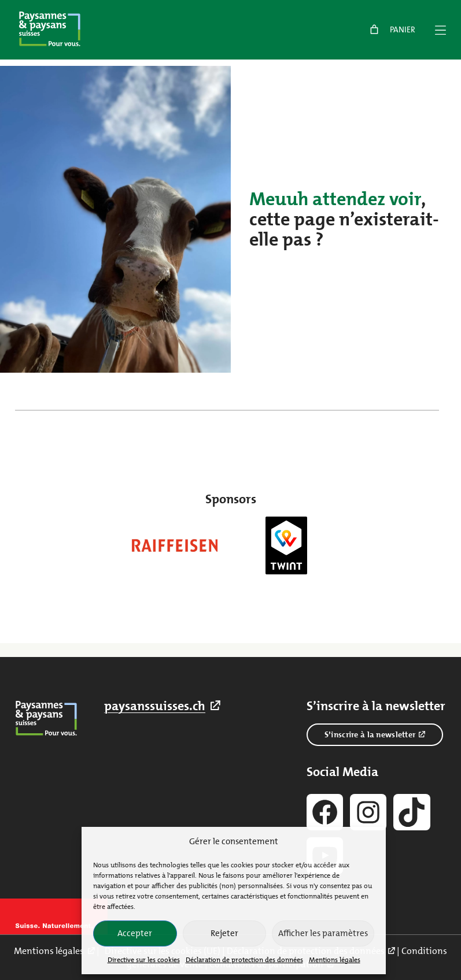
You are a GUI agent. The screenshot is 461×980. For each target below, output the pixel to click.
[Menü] (440, 30)
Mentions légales (335, 960)
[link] (391, 29)
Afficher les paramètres (323, 933)
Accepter (135, 933)
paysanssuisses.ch (155, 706)
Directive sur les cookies (144, 960)
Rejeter (224, 933)
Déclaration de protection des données (244, 960)
